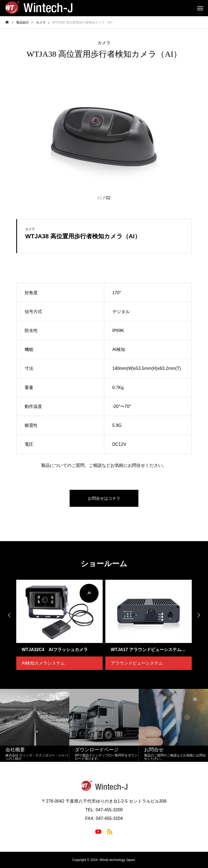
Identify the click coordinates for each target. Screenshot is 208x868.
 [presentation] (200, 615)
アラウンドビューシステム (137, 663)
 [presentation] (8, 615)
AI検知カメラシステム (43, 663)
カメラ (104, 43)
